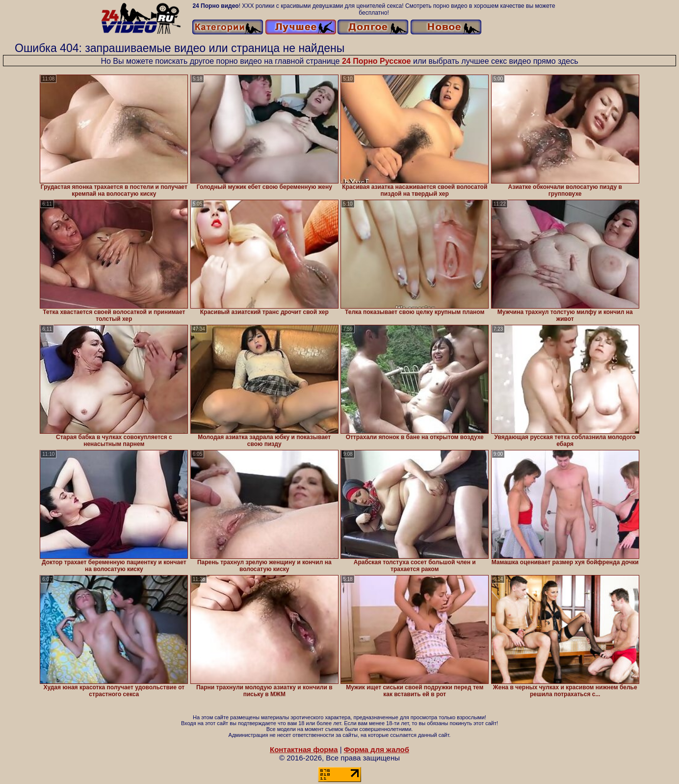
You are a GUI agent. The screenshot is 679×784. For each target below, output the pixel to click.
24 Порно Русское (377, 61)
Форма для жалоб (377, 749)
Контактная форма (304, 749)
